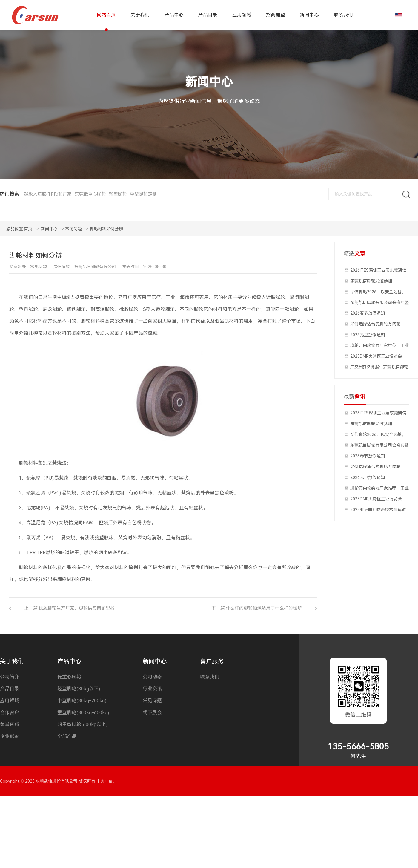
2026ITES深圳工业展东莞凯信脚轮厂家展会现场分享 (378, 272)
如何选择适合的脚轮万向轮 (375, 324)
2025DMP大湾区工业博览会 (376, 356)
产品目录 (10, 689)
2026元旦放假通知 (368, 335)
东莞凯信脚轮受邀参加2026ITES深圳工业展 (371, 282)
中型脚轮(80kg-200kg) (82, 701)
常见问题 (73, 229)
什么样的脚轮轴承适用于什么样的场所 (264, 608)
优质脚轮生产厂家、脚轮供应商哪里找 (77, 608)
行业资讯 (152, 689)
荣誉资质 (10, 725)
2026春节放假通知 (368, 313)
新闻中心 (49, 229)
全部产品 (67, 736)
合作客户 (10, 713)
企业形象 (10, 736)
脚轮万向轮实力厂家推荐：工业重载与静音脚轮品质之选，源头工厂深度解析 (379, 347)
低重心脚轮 (69, 677)
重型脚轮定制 (143, 194)
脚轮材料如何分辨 (106, 229)
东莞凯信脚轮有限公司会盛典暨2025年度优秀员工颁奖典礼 (379, 304)
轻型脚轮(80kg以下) (79, 689)
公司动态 (152, 677)
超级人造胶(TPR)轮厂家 (48, 194)
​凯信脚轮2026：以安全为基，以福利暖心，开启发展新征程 (378, 293)
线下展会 (152, 713)
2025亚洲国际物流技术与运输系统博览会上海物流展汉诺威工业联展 (379, 511)
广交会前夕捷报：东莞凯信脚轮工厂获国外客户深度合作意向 (379, 368)
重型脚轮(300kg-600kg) (83, 713)
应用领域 (10, 701)
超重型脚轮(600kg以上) (82, 725)
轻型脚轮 (118, 194)
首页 (28, 229)
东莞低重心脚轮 (90, 194)
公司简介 (10, 677)
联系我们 (210, 677)
